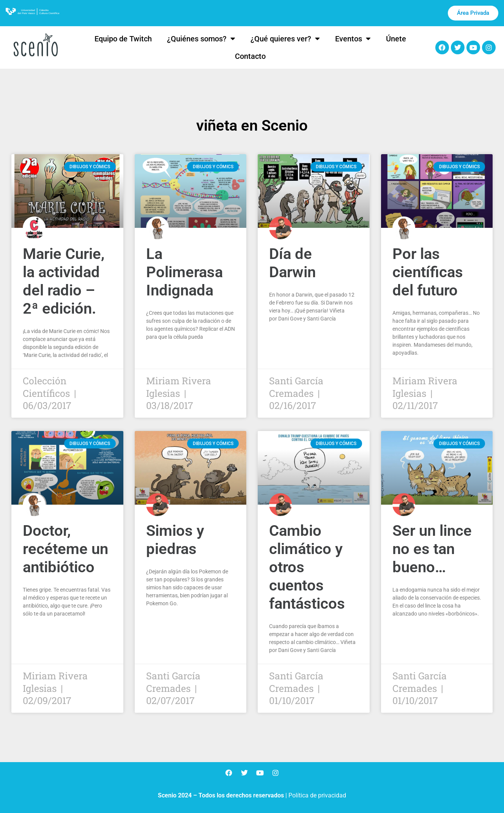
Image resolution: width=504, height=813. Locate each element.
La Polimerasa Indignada (184, 272)
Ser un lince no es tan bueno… (432, 549)
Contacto (250, 56)
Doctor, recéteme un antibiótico (65, 549)
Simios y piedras (175, 540)
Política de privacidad (317, 795)
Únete (396, 39)
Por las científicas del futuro (428, 272)
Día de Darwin (292, 263)
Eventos (353, 39)
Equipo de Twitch (123, 39)
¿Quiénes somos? (201, 39)
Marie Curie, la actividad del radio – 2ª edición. (64, 281)
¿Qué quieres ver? (285, 39)
